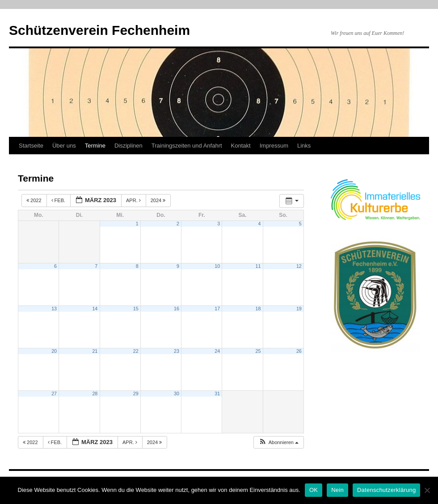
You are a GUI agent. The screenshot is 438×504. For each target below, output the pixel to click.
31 (217, 394)
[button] (278, 443)
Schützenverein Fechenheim (99, 30)
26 (299, 351)
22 (136, 351)
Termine (95, 146)
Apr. (134, 200)
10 (217, 266)
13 (54, 309)
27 (54, 394)
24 (217, 351)
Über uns (64, 146)
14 (95, 309)
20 (54, 351)
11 (258, 266)
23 (177, 351)
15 (136, 309)
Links (304, 146)
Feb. (59, 200)
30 (177, 394)
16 (177, 309)
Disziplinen (128, 146)
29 (136, 394)
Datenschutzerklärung (386, 490)
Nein (337, 490)
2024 (159, 200)
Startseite (31, 146)
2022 (35, 200)
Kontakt (241, 146)
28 (95, 394)
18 (258, 309)
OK (314, 490)
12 (299, 266)
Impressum (274, 146)
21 (95, 351)
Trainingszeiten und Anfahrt (187, 146)
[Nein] (427, 490)
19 (299, 309)
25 (258, 351)
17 (217, 309)
